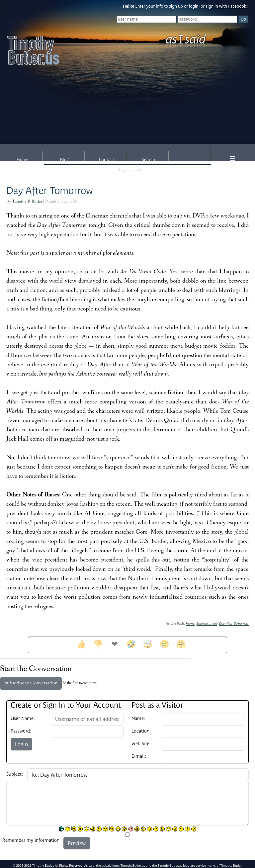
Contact (107, 160)
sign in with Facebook (226, 6)
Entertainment (207, 623)
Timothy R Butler (27, 202)
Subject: (15, 774)
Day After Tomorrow (50, 190)
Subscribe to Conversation (31, 683)
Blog (64, 160)
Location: (141, 731)
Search (148, 160)
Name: (138, 718)
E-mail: (139, 756)
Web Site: (141, 743)
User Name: (23, 718)
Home (23, 160)
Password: (21, 731)
